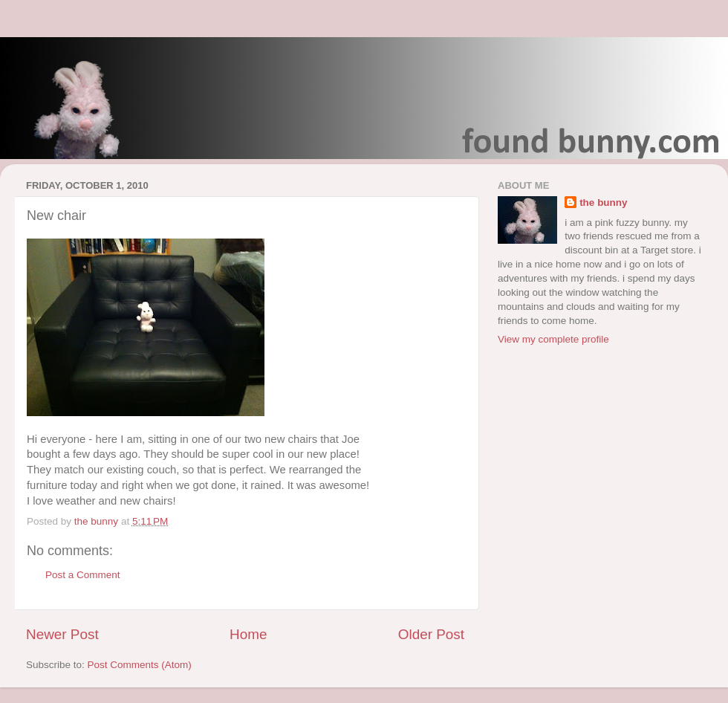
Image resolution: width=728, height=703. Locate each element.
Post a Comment (83, 575)
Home (248, 634)
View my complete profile (553, 339)
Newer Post (62, 634)
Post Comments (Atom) (140, 665)
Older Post (431, 634)
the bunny (604, 203)
